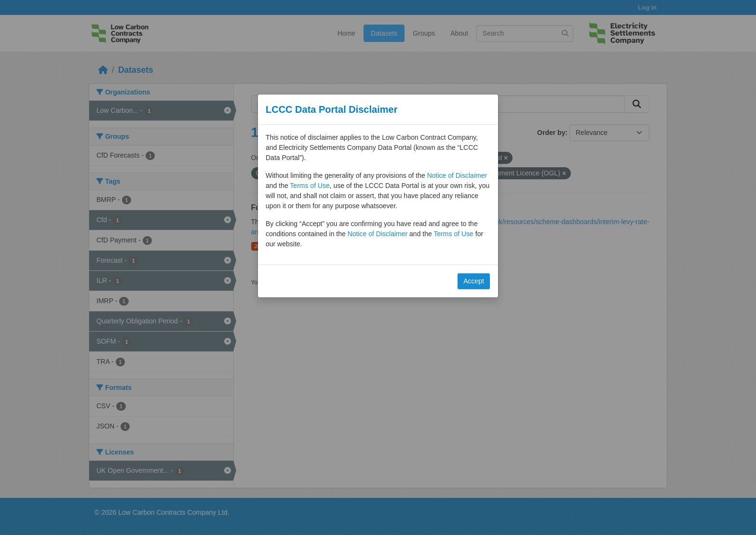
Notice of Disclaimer (457, 175)
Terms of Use (310, 186)
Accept (474, 281)
